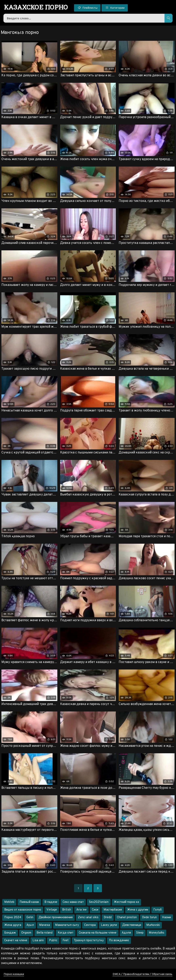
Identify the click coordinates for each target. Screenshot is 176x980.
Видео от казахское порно (23, 910)
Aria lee (81, 910)
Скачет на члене (16, 941)
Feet (66, 941)
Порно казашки (14, 974)
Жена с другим (138, 910)
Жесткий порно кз (126, 902)
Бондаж (10, 933)
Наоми (167, 918)
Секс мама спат (73, 902)
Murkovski (153, 925)
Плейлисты (87, 8)
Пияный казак (29, 902)
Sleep (140, 933)
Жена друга (13, 925)
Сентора (90, 925)
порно (36, 7)
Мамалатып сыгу (67, 925)
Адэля (126, 933)
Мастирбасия (113, 910)
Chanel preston (127, 918)
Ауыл (30, 925)
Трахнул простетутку (89, 941)
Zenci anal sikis (88, 918)
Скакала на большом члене (98, 933)
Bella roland (45, 933)
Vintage (52, 910)
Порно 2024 (13, 918)
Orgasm (26, 933)
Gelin (30, 918)
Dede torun (149, 918)
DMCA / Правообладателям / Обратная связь (142, 974)
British (67, 910)
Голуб (158, 910)
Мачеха (45, 925)
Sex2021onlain (99, 902)
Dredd (108, 918)
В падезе (51, 902)
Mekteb (9, 902)
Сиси (95, 910)
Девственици (132, 925)
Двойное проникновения (56, 918)
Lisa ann (38, 941)
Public (53, 941)
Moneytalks (157, 933)
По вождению (119, 941)
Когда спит (66, 933)
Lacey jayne (109, 925)
